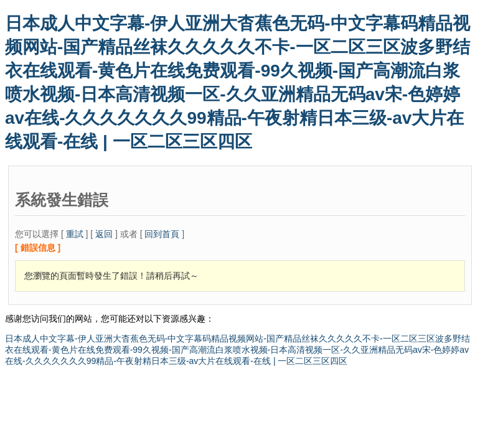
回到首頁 (162, 234)
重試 (75, 234)
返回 (104, 234)
